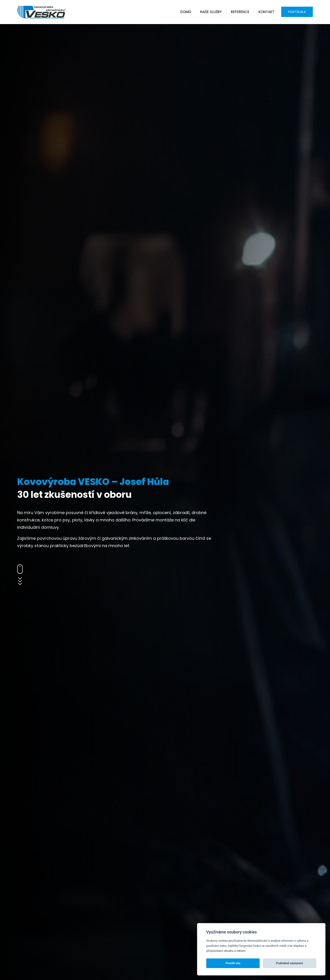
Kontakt (266, 12)
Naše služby (211, 12)
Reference (240, 12)
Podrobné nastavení (290, 963)
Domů (186, 12)
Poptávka (297, 12)
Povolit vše (233, 963)
